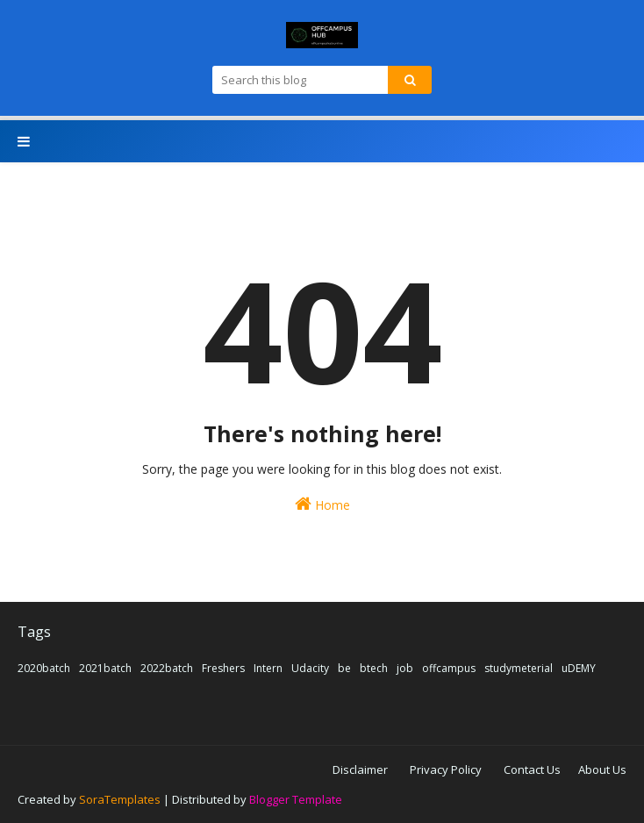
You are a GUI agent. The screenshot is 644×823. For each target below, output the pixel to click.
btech (374, 668)
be (344, 668)
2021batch (105, 668)
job (405, 668)
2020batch (44, 668)
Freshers (223, 668)
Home (322, 504)
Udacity (310, 668)
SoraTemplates (120, 799)
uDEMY (579, 668)
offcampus (449, 668)
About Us (602, 769)
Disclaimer (360, 769)
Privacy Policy (446, 769)
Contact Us (532, 769)
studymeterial (519, 668)
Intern (268, 668)
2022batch (167, 668)
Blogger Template (296, 799)
